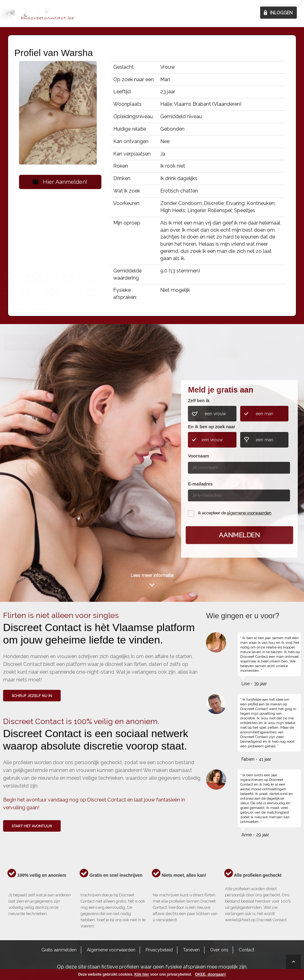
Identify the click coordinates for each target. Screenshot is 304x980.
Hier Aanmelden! (60, 182)
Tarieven (191, 950)
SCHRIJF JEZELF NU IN (32, 696)
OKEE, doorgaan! (210, 974)
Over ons (219, 950)
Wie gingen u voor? (27, 437)
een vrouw (215, 414)
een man (264, 414)
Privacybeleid (159, 950)
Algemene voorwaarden (111, 950)
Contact (246, 950)
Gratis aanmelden (59, 950)
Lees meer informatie (152, 575)
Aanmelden (239, 535)
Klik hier (142, 974)
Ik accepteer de (235, 513)
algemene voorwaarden (249, 513)
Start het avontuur (32, 826)
